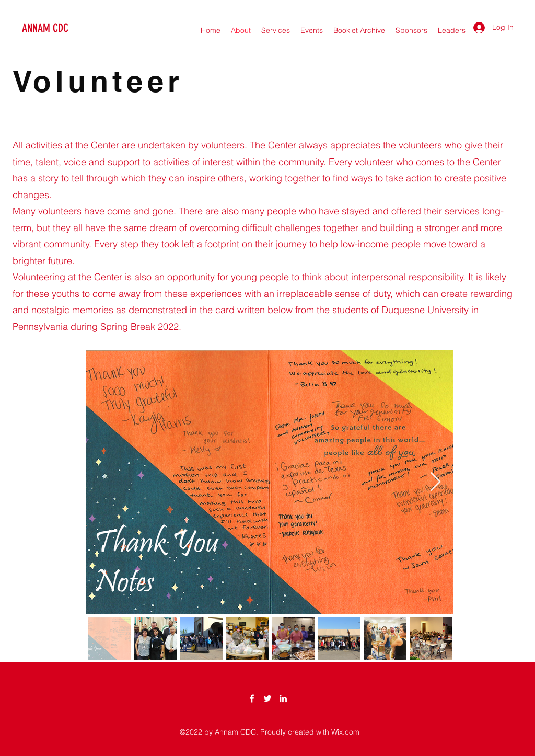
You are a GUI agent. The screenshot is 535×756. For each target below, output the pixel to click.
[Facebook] (252, 698)
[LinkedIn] (283, 698)
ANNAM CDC (45, 28)
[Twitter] (267, 698)
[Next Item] (435, 482)
